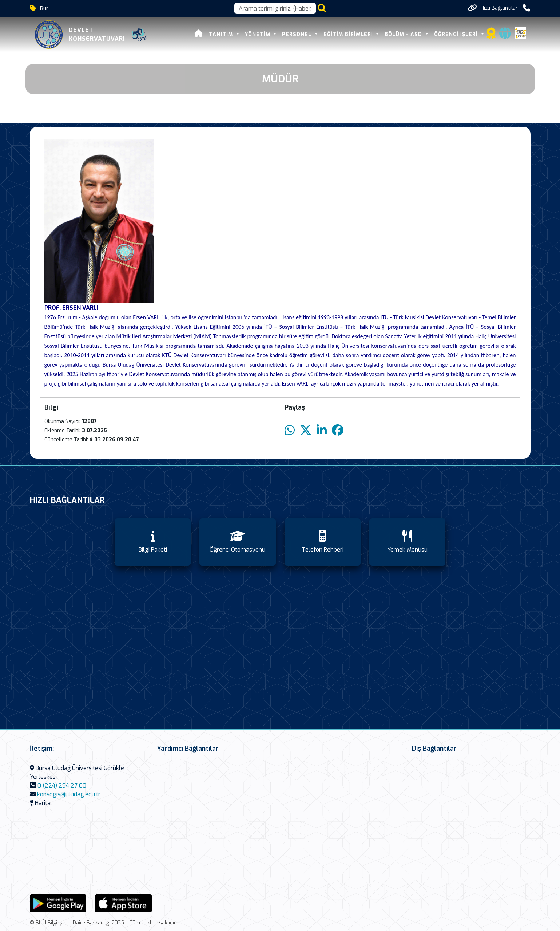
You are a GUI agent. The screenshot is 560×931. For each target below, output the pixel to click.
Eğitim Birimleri (349, 34)
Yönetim (259, 34)
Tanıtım (222, 34)
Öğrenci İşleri (457, 34)
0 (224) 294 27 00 (62, 786)
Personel (298, 34)
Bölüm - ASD (404, 34)
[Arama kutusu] (275, 8)
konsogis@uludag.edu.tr (69, 794)
